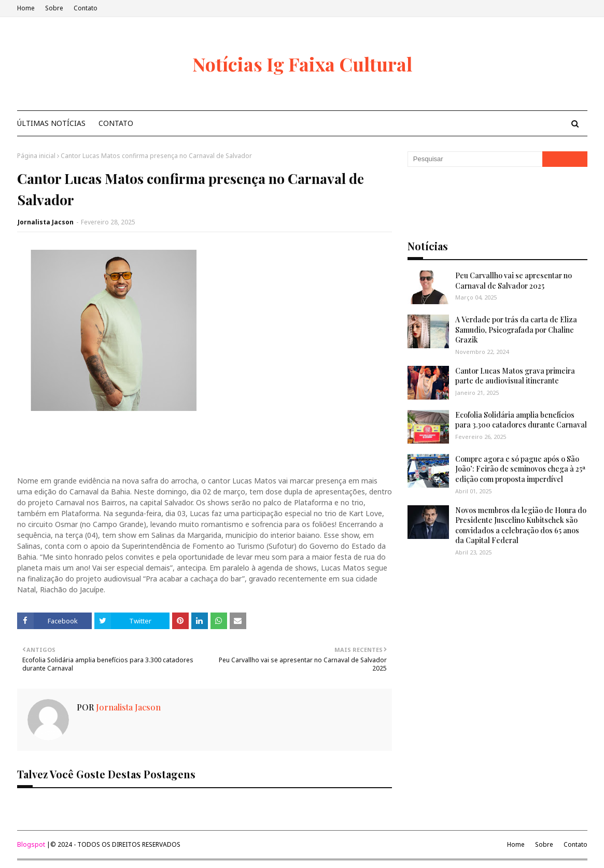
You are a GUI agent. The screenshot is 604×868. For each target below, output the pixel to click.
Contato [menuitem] (116, 123)
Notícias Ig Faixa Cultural (302, 64)
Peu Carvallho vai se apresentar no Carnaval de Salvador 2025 (514, 281)
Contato (86, 8)
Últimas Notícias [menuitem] (51, 123)
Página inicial (36, 156)
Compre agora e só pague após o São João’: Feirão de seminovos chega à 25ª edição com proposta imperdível (521, 469)
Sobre (54, 8)
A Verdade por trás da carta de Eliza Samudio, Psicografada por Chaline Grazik (516, 330)
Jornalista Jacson (46, 222)
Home (26, 8)
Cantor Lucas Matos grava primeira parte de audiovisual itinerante (515, 376)
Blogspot (31, 844)
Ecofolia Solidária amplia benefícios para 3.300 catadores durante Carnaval (521, 420)
